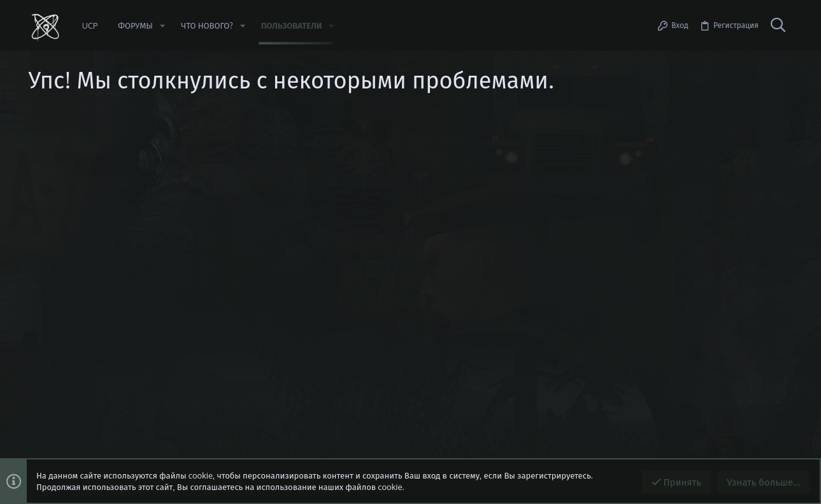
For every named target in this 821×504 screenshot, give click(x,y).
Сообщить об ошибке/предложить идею (144, 188)
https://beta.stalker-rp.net (116, 176)
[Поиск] (778, 25)
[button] (162, 26)
